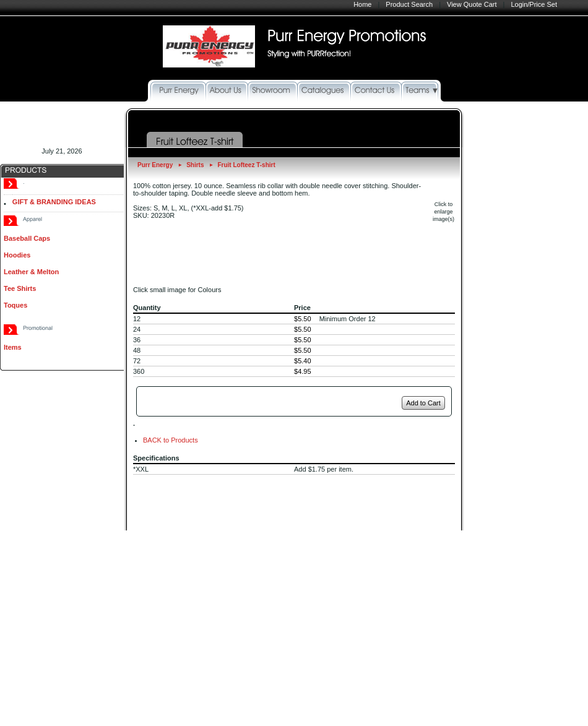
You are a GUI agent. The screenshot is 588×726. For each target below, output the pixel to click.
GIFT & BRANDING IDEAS (54, 202)
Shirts (195, 165)
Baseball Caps (27, 238)
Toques (15, 305)
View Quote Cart (472, 4)
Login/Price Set (534, 4)
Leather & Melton (31, 272)
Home (362, 4)
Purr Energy (155, 165)
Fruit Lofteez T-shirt (246, 165)
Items (13, 347)
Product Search (409, 4)
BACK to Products (171, 440)
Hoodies (17, 255)
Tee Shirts (20, 288)
